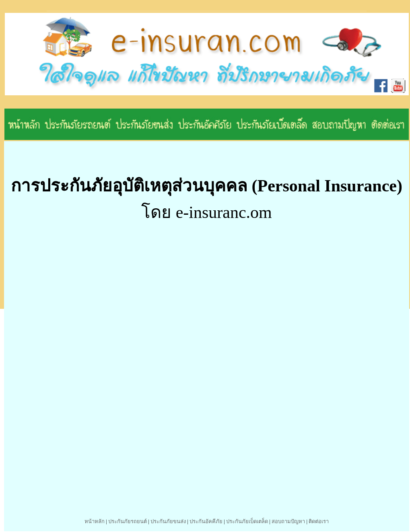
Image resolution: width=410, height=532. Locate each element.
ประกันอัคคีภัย (206, 521)
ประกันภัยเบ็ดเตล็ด (247, 521)
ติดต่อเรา (319, 521)
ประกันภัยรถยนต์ (128, 521)
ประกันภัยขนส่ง (168, 521)
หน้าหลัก (95, 521)
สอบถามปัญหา (288, 521)
